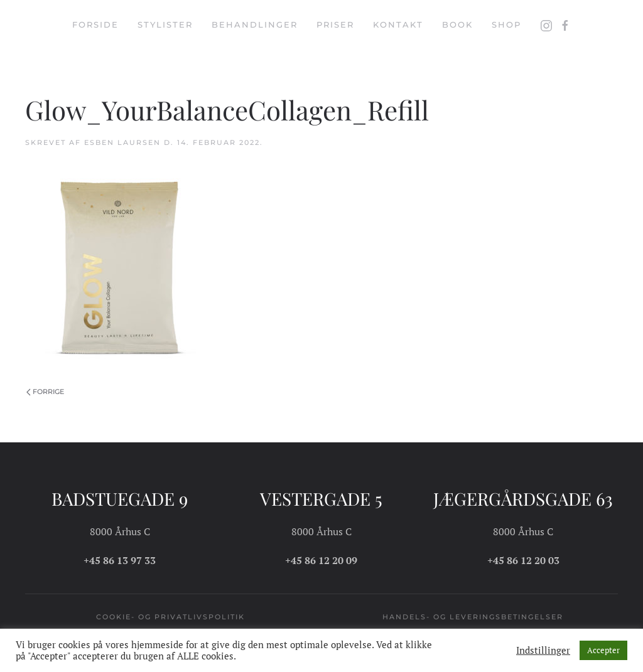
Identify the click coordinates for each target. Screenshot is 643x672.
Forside (95, 24)
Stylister (165, 24)
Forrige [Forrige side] (45, 392)
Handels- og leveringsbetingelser (473, 617)
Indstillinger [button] (543, 651)
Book (457, 24)
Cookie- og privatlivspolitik (170, 617)
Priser (335, 24)
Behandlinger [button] (255, 24)
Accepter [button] (603, 650)
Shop (506, 24)
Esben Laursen (122, 142)
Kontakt (398, 24)
